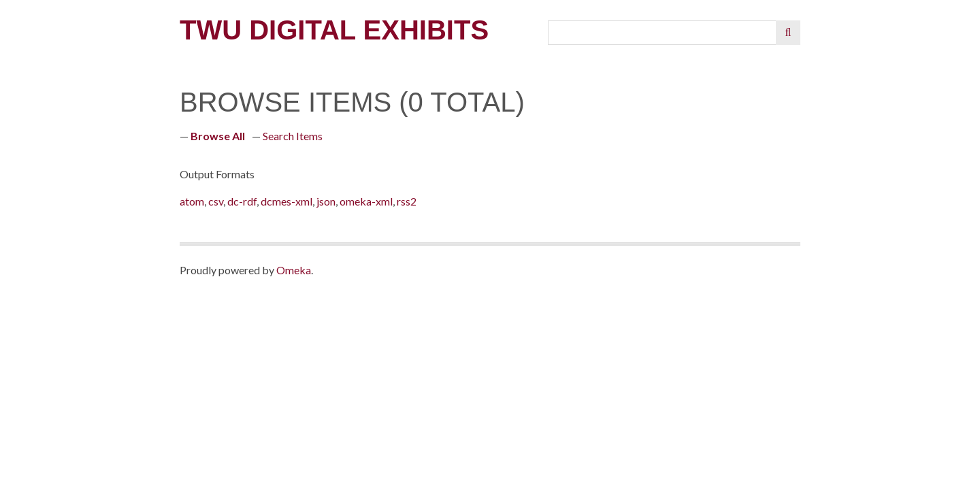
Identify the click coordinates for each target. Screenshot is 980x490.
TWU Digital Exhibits (334, 30)
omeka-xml (366, 201)
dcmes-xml (287, 201)
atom (192, 201)
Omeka (294, 270)
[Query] (663, 33)
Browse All (218, 136)
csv (216, 201)
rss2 (407, 201)
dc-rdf (242, 201)
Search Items (293, 136)
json (326, 201)
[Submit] (788, 33)
